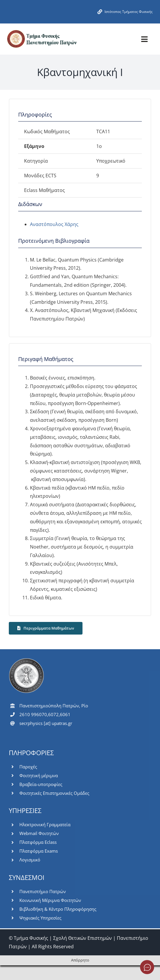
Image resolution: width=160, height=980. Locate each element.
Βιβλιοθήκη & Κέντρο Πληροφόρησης (58, 909)
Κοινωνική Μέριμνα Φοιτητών (50, 900)
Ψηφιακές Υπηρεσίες (40, 918)
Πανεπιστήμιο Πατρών (43, 891)
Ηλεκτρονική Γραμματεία (45, 824)
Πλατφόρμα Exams (39, 851)
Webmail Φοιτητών (39, 833)
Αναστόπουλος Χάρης (54, 224)
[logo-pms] (42, 32)
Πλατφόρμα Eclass (38, 842)
